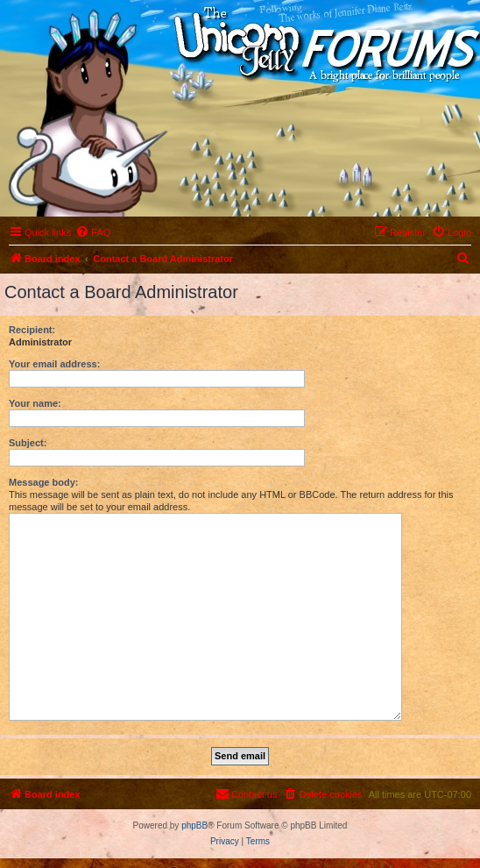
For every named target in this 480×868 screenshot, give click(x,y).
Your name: (35, 403)
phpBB (194, 825)
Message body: (43, 482)
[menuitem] (93, 232)
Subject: (28, 443)
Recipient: (32, 330)
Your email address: (54, 364)
